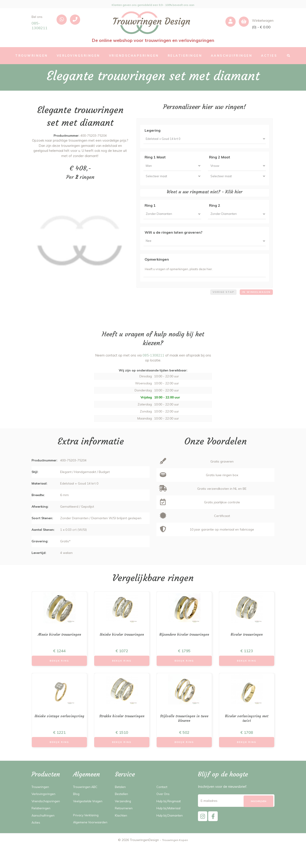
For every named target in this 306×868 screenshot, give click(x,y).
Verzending (124, 817)
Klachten (122, 831)
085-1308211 (39, 25)
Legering (153, 130)
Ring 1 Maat (155, 159)
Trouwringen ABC (87, 803)
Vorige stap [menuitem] (219, 304)
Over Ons (164, 810)
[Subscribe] (258, 817)
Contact (163, 803)
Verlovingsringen (44, 810)
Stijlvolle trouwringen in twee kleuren (184, 733)
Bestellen (122, 810)
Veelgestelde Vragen (90, 817)
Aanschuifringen (44, 831)
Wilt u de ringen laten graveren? (174, 239)
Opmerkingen (157, 268)
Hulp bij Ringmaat (170, 817)
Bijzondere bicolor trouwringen (184, 649)
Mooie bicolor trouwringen (59, 647)
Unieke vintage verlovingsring (59, 733)
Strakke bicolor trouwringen (122, 733)
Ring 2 (215, 211)
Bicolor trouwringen (247, 647)
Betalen (121, 803)
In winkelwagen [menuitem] (255, 304)
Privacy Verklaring (87, 831)
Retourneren (125, 824)
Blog (77, 810)
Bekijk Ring (59, 674)
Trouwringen (41, 803)
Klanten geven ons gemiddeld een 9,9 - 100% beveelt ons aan (153, 4)
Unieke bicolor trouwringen (122, 647)
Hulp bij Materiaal (170, 824)
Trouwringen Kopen (175, 861)
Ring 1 (150, 211)
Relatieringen (42, 824)
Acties (37, 838)
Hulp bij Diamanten (172, 831)
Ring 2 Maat (220, 159)
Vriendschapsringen (47, 817)
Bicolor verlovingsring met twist (247, 733)
